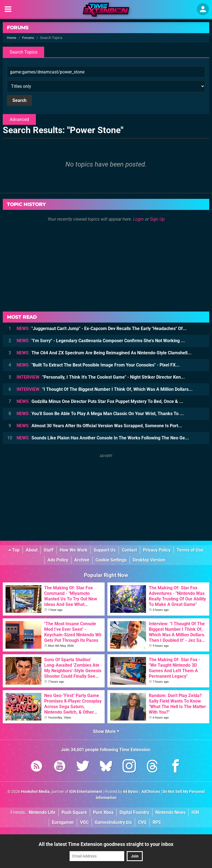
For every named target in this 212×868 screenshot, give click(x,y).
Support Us (105, 550)
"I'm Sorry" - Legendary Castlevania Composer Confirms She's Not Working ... (101, 341)
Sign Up (157, 219)
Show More (106, 731)
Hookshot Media (35, 792)
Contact (129, 550)
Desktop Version (149, 560)
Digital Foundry (134, 812)
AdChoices (150, 792)
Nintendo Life (42, 812)
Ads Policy (58, 560)
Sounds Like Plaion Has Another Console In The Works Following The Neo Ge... (103, 438)
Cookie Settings (111, 560)
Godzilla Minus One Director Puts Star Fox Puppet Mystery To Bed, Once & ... (100, 401)
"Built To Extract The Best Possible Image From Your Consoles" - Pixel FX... (98, 365)
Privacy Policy (157, 550)
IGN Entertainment (86, 792)
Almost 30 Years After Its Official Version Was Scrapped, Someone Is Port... (99, 426)
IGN (195, 812)
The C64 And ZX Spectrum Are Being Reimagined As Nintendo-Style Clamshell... (104, 353)
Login (138, 219)
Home (12, 38)
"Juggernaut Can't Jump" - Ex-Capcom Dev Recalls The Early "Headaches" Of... (102, 329)
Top (14, 550)
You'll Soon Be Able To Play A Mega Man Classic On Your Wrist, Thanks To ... (100, 414)
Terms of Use (190, 550)
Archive (82, 560)
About (32, 550)
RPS (157, 822)
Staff (49, 550)
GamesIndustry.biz (113, 822)
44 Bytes (130, 792)
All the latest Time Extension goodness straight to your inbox (106, 844)
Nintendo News (170, 812)
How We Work (74, 550)
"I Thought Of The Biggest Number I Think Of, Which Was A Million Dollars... (105, 389)
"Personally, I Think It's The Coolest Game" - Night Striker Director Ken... (101, 377)
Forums (18, 28)
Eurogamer (63, 822)
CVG (142, 822)
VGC (84, 822)
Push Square (74, 812)
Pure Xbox (103, 812)
